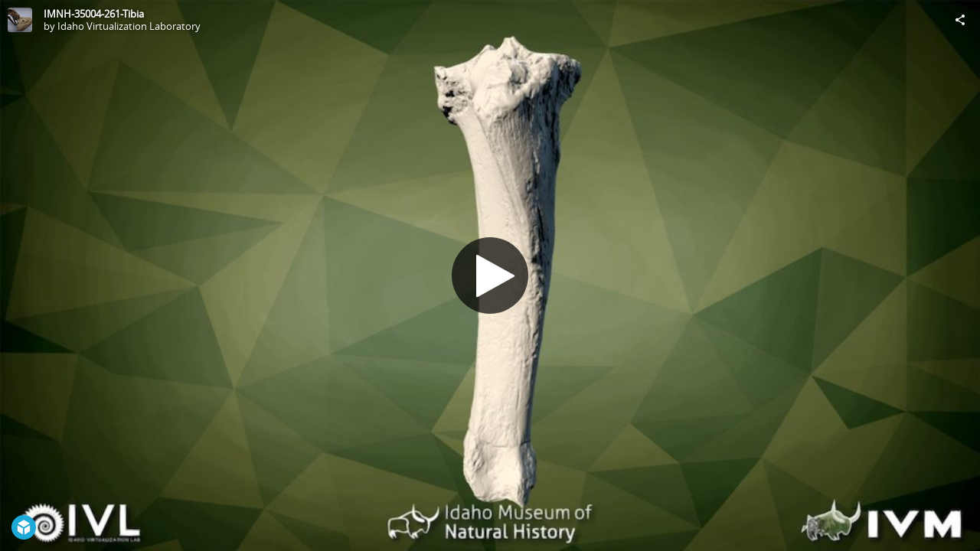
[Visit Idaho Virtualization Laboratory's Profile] (20, 20)
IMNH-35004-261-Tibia (94, 14)
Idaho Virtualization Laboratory (129, 26)
